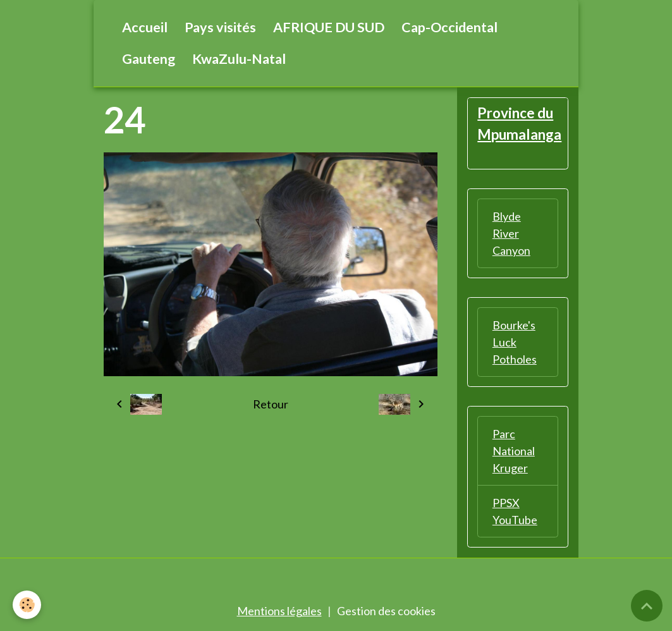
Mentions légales (279, 611)
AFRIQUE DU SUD (329, 27)
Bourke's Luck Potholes (515, 342)
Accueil (145, 27)
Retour (271, 404)
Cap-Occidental (449, 27)
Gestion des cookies (386, 611)
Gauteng (149, 59)
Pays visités (220, 27)
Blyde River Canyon (511, 233)
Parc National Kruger (514, 451)
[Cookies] (27, 605)
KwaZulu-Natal (239, 59)
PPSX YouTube (515, 511)
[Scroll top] (647, 606)
